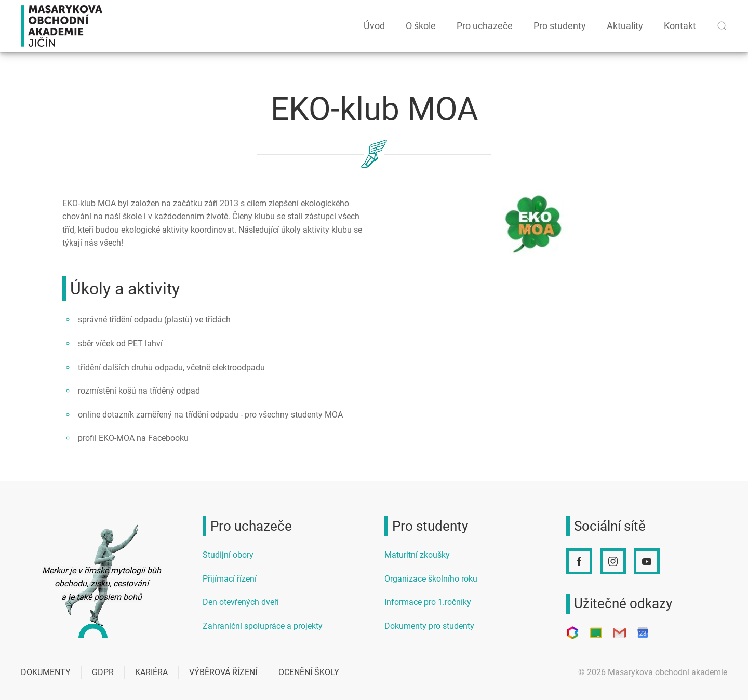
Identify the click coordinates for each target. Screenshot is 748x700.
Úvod (374, 26)
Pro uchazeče (485, 26)
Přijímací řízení (230, 579)
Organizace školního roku (431, 579)
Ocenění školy (309, 672)
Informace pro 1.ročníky (428, 602)
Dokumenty (46, 672)
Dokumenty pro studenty (429, 626)
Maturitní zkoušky (417, 555)
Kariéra (151, 672)
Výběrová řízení (223, 672)
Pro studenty (560, 26)
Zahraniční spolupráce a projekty (263, 626)
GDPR (103, 672)
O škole (421, 26)
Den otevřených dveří (241, 602)
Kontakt (680, 26)
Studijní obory (228, 555)
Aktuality (625, 26)
